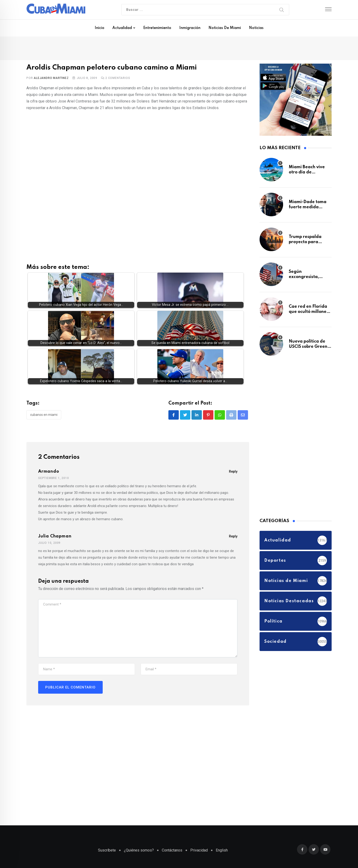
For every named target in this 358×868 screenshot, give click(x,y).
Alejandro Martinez (51, 78)
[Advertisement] (138, 149)
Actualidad (122, 28)
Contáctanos (172, 850)
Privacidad (199, 850)
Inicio (100, 28)
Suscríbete (107, 850)
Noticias (256, 28)
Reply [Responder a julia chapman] (233, 536)
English (222, 850)
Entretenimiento (157, 28)
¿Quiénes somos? (139, 850)
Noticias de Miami (225, 28)
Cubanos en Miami (44, 415)
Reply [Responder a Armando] (233, 471)
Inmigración (190, 28)
